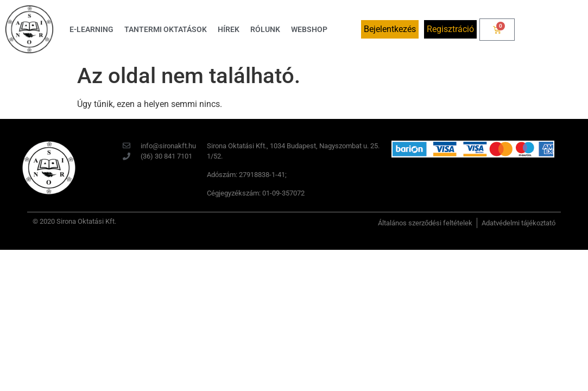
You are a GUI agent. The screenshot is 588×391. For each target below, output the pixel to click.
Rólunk (265, 29)
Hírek (229, 29)
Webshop (309, 29)
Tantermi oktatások (166, 29)
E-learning (91, 29)
